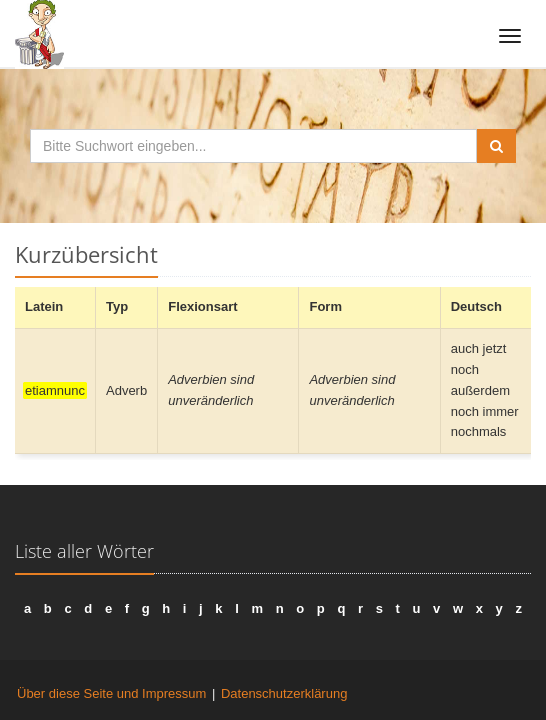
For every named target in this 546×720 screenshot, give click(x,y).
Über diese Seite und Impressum (111, 693)
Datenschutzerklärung (284, 693)
